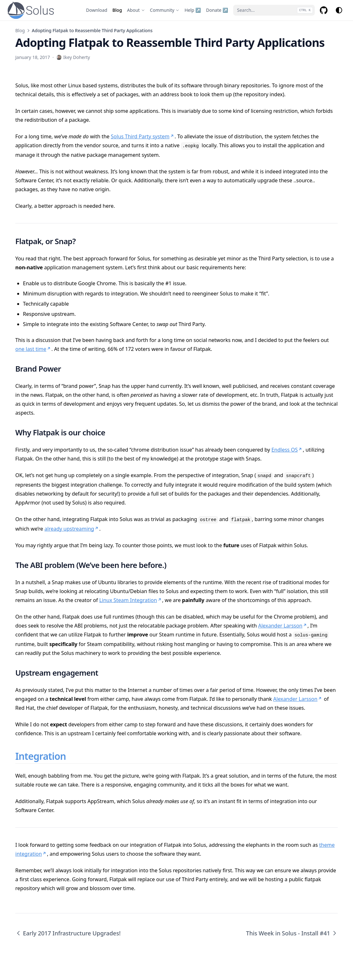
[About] (136, 10)
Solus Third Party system (143, 136)
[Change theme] (339, 10)
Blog (20, 30)
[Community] (165, 10)
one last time (33, 349)
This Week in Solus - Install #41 (292, 933)
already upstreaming (72, 529)
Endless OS (287, 450)
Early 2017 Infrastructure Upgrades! (68, 933)
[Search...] (274, 10)
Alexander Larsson (283, 626)
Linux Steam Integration (130, 600)
